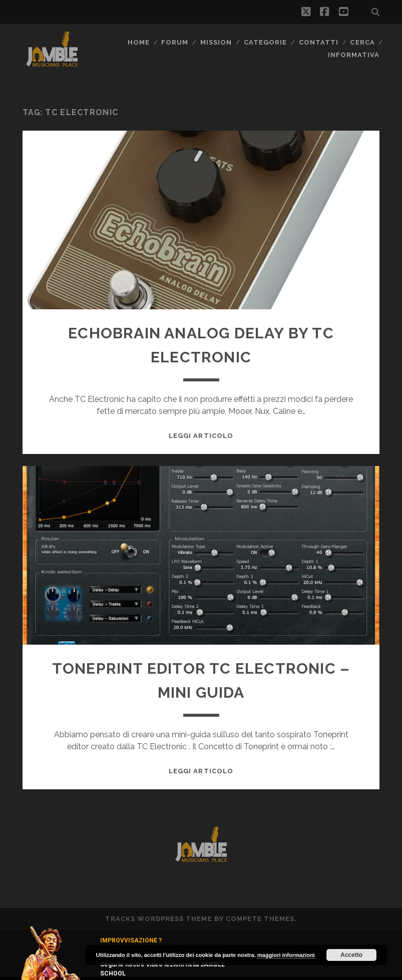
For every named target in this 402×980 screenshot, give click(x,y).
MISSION (216, 42)
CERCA (362, 42)
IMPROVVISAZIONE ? (131, 940)
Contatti (319, 42)
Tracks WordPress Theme (159, 919)
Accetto (351, 955)
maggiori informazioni (286, 955)
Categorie (265, 42)
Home (139, 42)
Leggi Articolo (201, 436)
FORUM (175, 42)
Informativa (354, 55)
